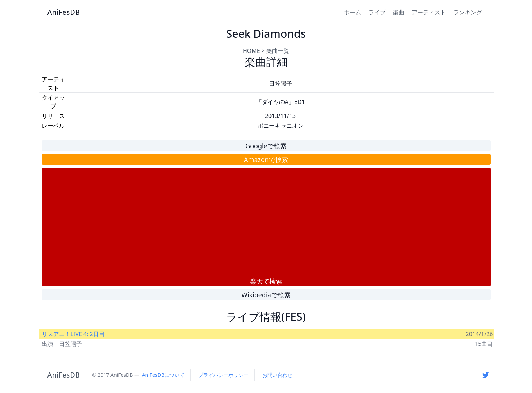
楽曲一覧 (278, 51)
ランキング (468, 12)
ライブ (377, 12)
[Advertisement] (266, 222)
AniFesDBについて (163, 375)
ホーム (353, 12)
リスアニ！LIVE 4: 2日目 (73, 334)
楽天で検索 (266, 281)
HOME (251, 51)
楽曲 (399, 12)
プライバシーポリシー (223, 375)
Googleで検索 (266, 146)
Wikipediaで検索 (266, 295)
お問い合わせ (277, 375)
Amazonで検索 (266, 159)
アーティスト (429, 12)
